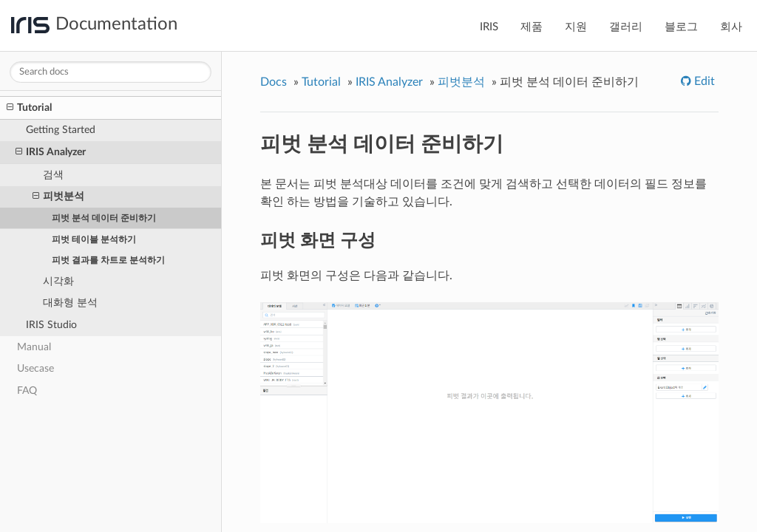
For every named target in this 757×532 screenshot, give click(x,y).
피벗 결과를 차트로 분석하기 (108, 260)
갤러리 (626, 27)
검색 (53, 175)
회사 (731, 27)
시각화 (58, 281)
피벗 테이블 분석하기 (94, 239)
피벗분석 (58, 197)
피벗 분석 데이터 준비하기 (104, 218)
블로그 (681, 27)
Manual (34, 347)
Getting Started (61, 130)
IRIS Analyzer (51, 152)
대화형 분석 (70, 303)
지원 (576, 27)
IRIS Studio (51, 325)
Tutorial (29, 108)
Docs (274, 82)
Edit (703, 81)
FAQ (27, 391)
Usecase (35, 368)
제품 (532, 27)
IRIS (489, 27)
